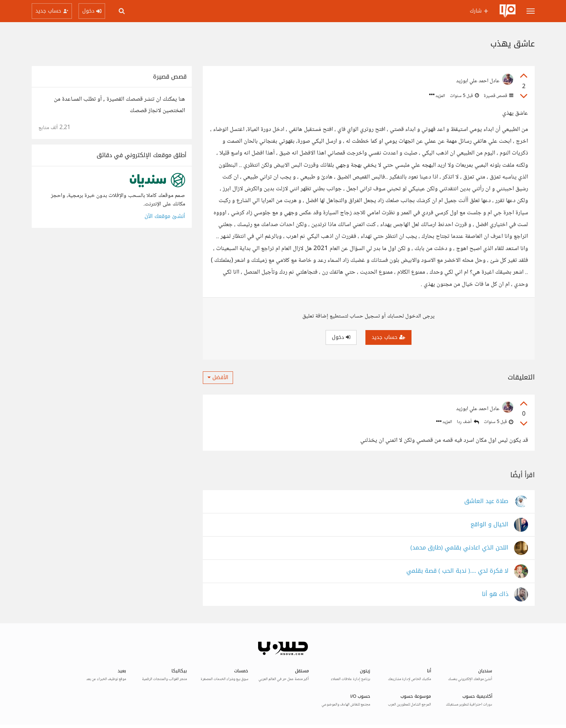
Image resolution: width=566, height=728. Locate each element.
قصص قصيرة (498, 96)
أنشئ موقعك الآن (165, 216)
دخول (341, 337)
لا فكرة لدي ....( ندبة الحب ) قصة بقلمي (457, 571)
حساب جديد (388, 337)
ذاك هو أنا (495, 594)
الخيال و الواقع (489, 525)
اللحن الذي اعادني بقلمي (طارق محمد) (459, 548)
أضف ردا (468, 422)
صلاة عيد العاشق (486, 501)
